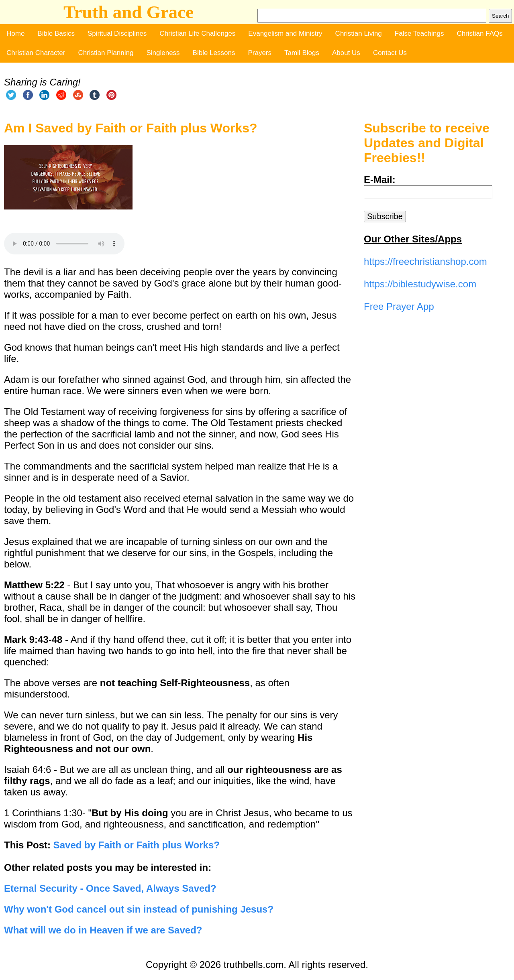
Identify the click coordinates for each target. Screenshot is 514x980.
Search (500, 16)
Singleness (163, 53)
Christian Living (359, 34)
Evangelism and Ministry (285, 34)
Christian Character (36, 53)
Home (15, 34)
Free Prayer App (399, 306)
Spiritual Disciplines (117, 34)
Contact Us (390, 53)
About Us (346, 53)
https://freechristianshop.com (425, 261)
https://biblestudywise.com (420, 284)
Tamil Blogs (302, 53)
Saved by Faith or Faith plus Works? (137, 845)
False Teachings (419, 34)
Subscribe (385, 216)
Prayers (260, 53)
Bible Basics (56, 34)
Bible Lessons (214, 53)
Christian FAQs (479, 34)
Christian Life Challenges (197, 34)
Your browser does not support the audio (64, 244)
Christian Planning (106, 53)
